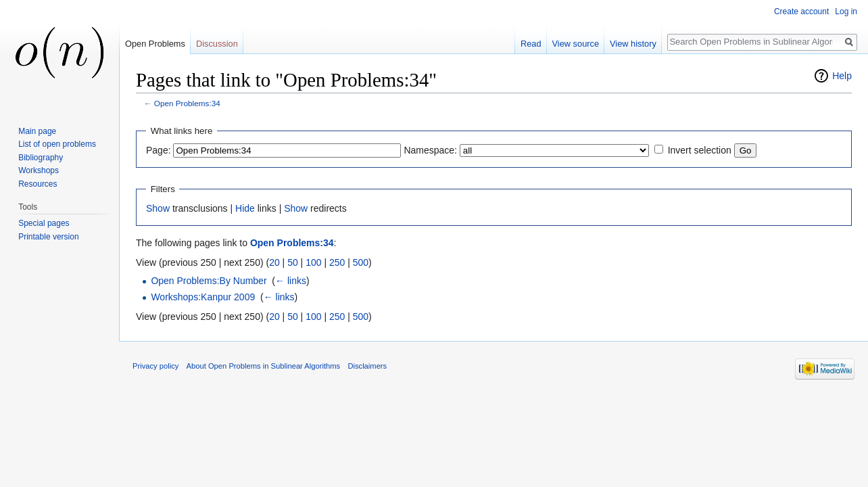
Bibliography (41, 158)
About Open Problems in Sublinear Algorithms (264, 366)
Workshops (39, 170)
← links (291, 281)
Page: (159, 150)
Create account (801, 11)
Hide (245, 208)
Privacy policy (155, 366)
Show (158, 208)
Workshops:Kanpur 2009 (203, 297)
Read (531, 44)
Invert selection (700, 150)
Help (842, 76)
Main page (37, 131)
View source (576, 44)
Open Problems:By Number (209, 281)
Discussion (217, 44)
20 (274, 262)
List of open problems (57, 144)
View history (633, 44)
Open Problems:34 (187, 103)
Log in (846, 11)
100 (313, 262)
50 (293, 262)
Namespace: (430, 150)
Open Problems (155, 44)
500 (361, 262)
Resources (38, 184)
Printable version (48, 237)
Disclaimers (367, 366)
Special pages (44, 223)
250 (337, 262)
